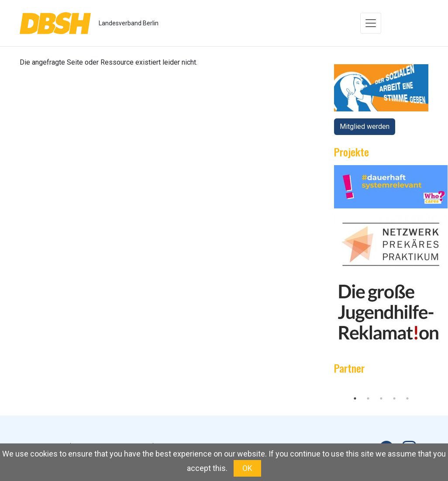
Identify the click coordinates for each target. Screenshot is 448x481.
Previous (327, 387)
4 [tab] (394, 398)
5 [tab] (407, 398)
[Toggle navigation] (371, 23)
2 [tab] (368, 398)
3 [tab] (381, 398)
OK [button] (247, 468)
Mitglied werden (365, 126)
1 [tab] (355, 398)
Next (435, 387)
